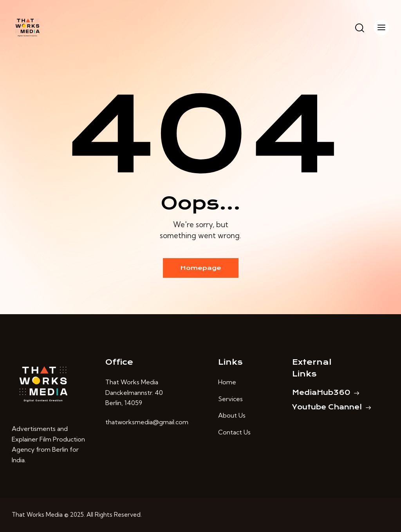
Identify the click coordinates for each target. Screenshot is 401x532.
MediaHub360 (321, 393)
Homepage (201, 268)
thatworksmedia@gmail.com (147, 422)
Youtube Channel (327, 407)
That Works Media (37, 515)
